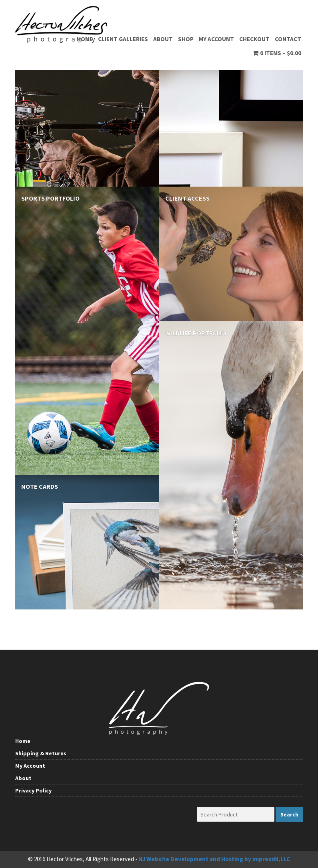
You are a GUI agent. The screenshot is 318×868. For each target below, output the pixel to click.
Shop (186, 39)
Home (85, 39)
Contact (288, 39)
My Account (216, 39)
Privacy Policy (33, 790)
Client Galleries (123, 39)
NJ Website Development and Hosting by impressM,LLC (214, 859)
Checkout (254, 39)
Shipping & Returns (41, 753)
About (163, 39)
